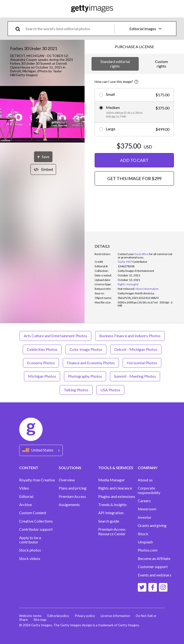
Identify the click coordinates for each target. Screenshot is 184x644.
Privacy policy (85, 616)
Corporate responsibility (149, 490)
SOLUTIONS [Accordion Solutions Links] (70, 468)
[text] (69, 29)
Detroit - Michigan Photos (136, 349)
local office (142, 254)
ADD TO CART (134, 160)
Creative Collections (36, 521)
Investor (145, 517)
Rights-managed (128, 284)
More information (147, 289)
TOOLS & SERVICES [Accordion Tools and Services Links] (116, 468)
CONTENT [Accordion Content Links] (29, 468)
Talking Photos (76, 390)
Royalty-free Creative (37, 480)
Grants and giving (152, 525)
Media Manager (112, 480)
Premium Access (72, 496)
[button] (42, 115)
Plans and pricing (73, 488)
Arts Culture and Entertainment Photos (55, 336)
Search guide (109, 521)
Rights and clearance (115, 488)
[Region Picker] (41, 450)
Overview (67, 480)
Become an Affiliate (154, 559)
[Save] (43, 157)
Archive (26, 505)
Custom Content (33, 513)
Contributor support (36, 529)
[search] (20, 29)
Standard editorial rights (115, 64)
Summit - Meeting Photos (135, 376)
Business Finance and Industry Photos (130, 336)
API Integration (111, 513)
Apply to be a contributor (30, 540)
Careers (144, 501)
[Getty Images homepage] (92, 9)
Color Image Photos (86, 349)
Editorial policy (58, 616)
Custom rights (161, 64)
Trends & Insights (112, 505)
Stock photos (30, 550)
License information (115, 616)
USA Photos (110, 390)
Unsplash (145, 542)
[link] (126, 289)
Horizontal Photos (142, 363)
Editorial (26, 496)
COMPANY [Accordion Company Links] (148, 468)
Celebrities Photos (42, 349)
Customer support (153, 567)
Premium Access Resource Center (112, 531)
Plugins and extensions (117, 496)
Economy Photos (41, 363)
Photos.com (148, 550)
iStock (143, 534)
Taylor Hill (124, 262)
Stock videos (30, 559)
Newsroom (147, 509)
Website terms (30, 616)
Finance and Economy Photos (91, 363)
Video (24, 488)
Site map (40, 619)
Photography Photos (85, 376)
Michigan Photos (42, 376)
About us (145, 480)
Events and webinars (155, 575)
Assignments (69, 505)
